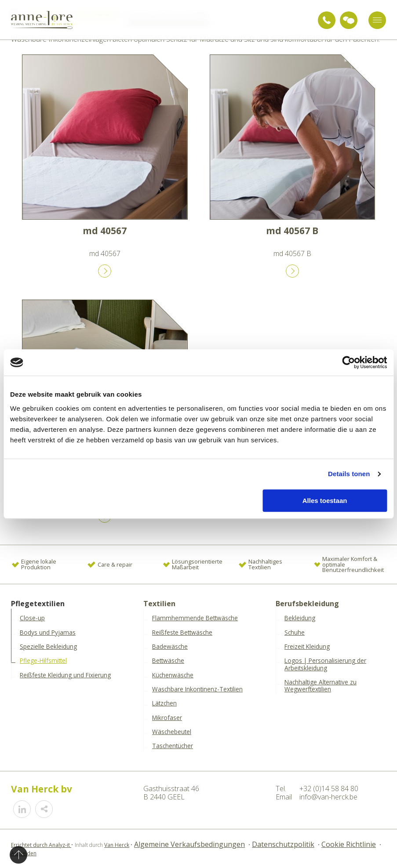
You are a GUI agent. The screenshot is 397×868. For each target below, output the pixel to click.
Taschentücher (173, 746)
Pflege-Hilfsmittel (43, 661)
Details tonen (349, 474)
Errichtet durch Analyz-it (41, 845)
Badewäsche (170, 647)
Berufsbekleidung (307, 604)
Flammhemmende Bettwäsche (195, 618)
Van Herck (117, 845)
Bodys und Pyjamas (48, 633)
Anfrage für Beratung (349, 20)
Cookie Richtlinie (349, 844)
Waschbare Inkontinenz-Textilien (197, 689)
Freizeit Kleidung (307, 647)
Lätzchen (164, 703)
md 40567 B (292, 231)
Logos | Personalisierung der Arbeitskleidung (325, 664)
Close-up (32, 618)
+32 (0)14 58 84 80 (327, 20)
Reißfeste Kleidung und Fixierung (65, 675)
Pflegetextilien (38, 604)
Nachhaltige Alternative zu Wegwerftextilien (321, 686)
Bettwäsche (168, 661)
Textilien (159, 604)
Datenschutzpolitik (283, 844)
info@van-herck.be (328, 797)
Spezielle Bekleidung (48, 647)
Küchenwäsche (173, 675)
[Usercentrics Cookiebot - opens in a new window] (348, 362)
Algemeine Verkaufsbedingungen (189, 844)
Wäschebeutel (172, 732)
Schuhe (295, 633)
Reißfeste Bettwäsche (182, 633)
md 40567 (105, 231)
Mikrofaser (167, 718)
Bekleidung (300, 618)
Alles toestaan (325, 501)
